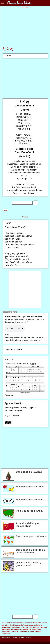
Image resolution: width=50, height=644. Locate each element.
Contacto (14, 638)
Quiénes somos (6, 638)
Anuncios (21, 638)
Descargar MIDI (13, 349)
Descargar (9, 334)
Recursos (28, 638)
